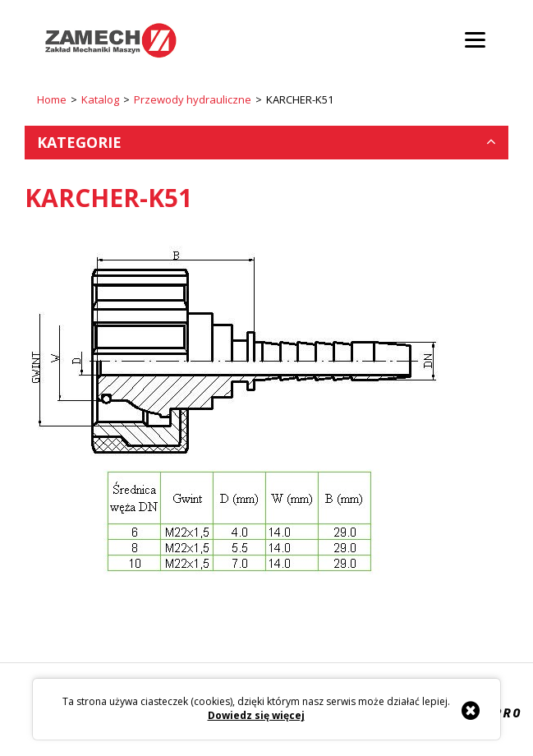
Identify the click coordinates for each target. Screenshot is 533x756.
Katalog (100, 99)
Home (52, 99)
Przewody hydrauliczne (193, 99)
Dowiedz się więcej (256, 716)
